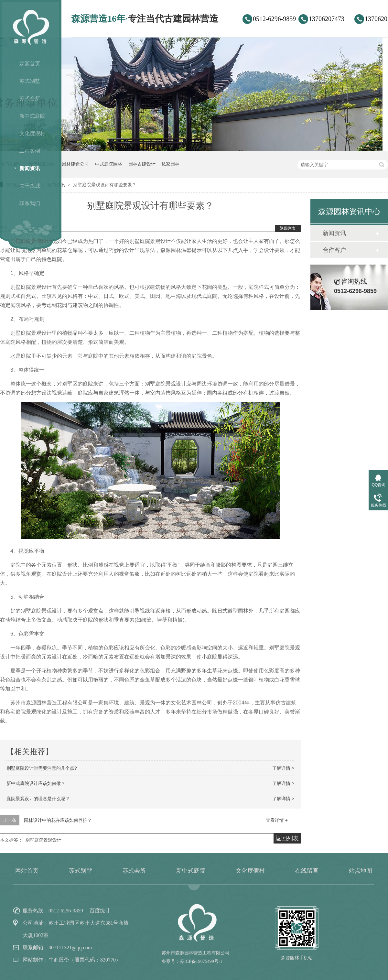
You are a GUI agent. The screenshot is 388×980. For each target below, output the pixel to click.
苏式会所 (30, 98)
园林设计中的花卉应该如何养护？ (58, 820)
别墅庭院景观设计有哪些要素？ (105, 185)
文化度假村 (32, 133)
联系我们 (30, 203)
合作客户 (334, 250)
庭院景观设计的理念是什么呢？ (38, 799)
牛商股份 (59, 960)
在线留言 (307, 871)
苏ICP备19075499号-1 (201, 961)
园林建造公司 (75, 164)
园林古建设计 (142, 164)
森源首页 (30, 64)
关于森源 (30, 186)
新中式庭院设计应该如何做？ (36, 783)
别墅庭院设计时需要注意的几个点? (42, 768)
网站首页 (27, 871)
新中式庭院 (32, 116)
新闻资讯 (30, 168)
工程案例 (30, 151)
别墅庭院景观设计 (43, 840)
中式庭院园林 (109, 164)
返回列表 (288, 228)
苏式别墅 (30, 81)
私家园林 (170, 164)
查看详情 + (277, 820)
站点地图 (361, 871)
